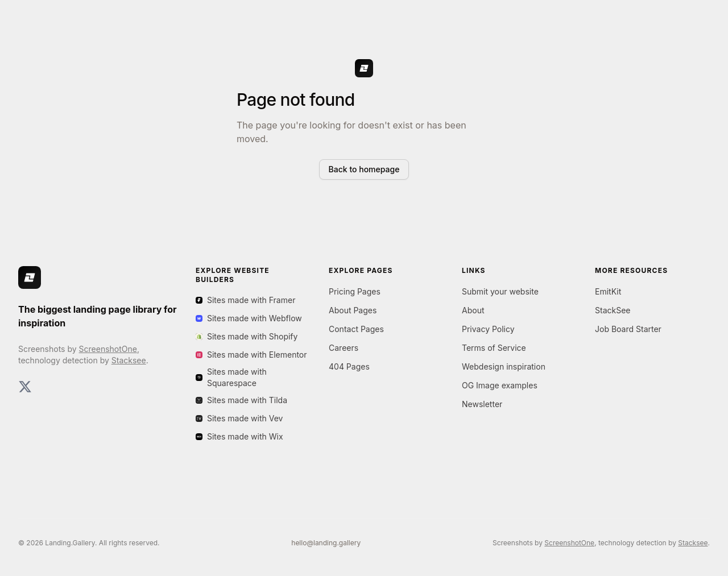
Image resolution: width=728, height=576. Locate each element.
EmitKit (608, 291)
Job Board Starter (628, 329)
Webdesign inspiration (504, 366)
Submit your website (500, 291)
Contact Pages (356, 329)
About (473, 310)
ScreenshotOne (108, 349)
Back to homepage (364, 169)
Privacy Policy (488, 329)
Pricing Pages (355, 291)
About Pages (353, 310)
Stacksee (129, 360)
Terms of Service (494, 348)
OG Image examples (500, 385)
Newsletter (482, 404)
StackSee (613, 310)
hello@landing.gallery (326, 543)
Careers (344, 348)
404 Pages (349, 366)
